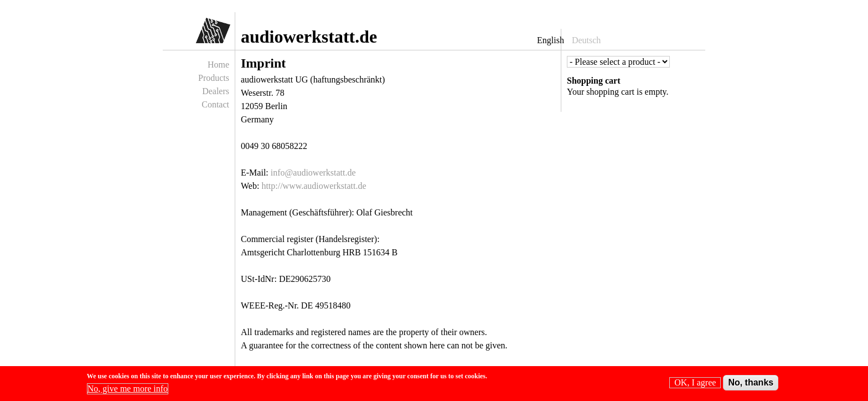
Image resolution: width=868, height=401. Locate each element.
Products (214, 78)
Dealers (216, 91)
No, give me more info (128, 391)
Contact (215, 104)
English (551, 40)
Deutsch (586, 40)
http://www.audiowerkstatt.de (314, 186)
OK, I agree (695, 385)
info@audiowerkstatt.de (313, 173)
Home (218, 65)
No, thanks (751, 385)
